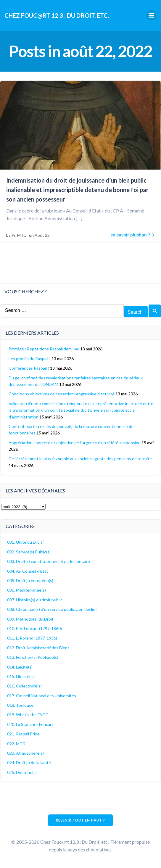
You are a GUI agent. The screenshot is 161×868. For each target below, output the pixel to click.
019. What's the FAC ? (28, 715)
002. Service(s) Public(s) (29, 552)
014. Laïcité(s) (20, 667)
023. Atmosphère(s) (25, 753)
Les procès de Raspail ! (30, 359)
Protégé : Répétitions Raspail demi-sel (44, 349)
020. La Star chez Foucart (30, 724)
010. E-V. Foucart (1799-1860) (34, 628)
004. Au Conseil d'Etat (28, 571)
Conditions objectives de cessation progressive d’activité (62, 394)
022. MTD (16, 744)
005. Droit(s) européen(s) (30, 580)
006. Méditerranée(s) (26, 590)
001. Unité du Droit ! (26, 542)
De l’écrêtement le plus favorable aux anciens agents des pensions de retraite (80, 459)
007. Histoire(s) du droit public (35, 600)
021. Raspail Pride (23, 734)
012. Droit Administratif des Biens (38, 648)
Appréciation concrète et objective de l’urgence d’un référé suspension (75, 443)
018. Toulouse (20, 705)
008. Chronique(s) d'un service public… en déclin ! (52, 609)
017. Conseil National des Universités (42, 696)
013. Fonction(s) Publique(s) (33, 657)
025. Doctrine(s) (22, 772)
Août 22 (42, 235)
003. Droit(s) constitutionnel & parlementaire (49, 561)
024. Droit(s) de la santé (29, 762)
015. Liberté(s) (20, 676)
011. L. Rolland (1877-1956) (32, 638)
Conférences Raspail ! (29, 368)
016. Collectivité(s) (24, 686)
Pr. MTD (19, 235)
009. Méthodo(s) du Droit (30, 619)
